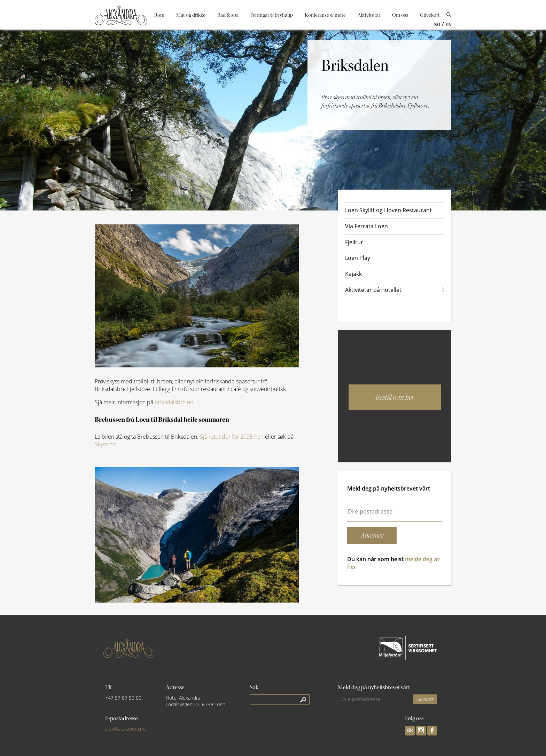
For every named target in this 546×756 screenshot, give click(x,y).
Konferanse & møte (325, 15)
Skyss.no (105, 444)
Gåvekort (430, 15)
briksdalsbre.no (174, 402)
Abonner (425, 699)
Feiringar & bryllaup (272, 15)
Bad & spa (228, 15)
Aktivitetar (369, 15)
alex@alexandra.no (125, 729)
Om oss (400, 15)
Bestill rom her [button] (395, 397)
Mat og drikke (191, 15)
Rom (159, 15)
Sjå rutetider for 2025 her (231, 437)
